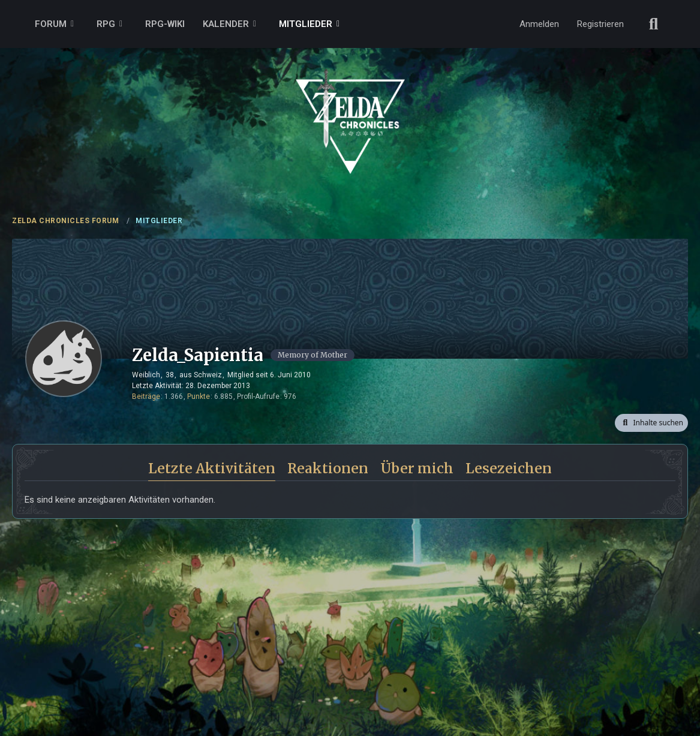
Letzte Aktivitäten (212, 468)
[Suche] (654, 24)
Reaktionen (328, 468)
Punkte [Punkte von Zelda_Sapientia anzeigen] (199, 396)
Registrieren (600, 24)
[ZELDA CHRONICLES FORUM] (350, 108)
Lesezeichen (509, 468)
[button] (651, 423)
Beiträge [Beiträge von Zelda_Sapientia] (146, 396)
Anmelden (539, 24)
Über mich (417, 468)
